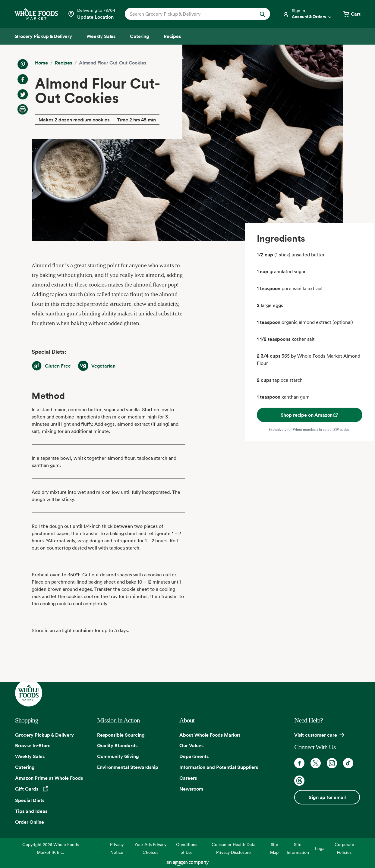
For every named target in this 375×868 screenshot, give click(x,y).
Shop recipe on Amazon (310, 415)
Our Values (191, 745)
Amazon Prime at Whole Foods (49, 778)
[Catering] (140, 36)
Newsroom (191, 789)
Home (41, 63)
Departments (194, 756)
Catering (25, 767)
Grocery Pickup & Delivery (44, 735)
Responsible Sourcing (121, 735)
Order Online (30, 822)
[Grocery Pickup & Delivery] (43, 36)
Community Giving (118, 756)
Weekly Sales (30, 756)
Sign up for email (327, 797)
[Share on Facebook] (23, 79)
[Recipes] (172, 36)
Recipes (63, 63)
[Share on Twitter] (23, 94)
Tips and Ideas (31, 811)
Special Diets (30, 800)
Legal (320, 848)
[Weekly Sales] (101, 36)
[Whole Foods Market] (36, 14)
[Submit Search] (263, 14)
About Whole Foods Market (210, 735)
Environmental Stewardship (128, 767)
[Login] (307, 14)
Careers (188, 778)
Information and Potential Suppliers (219, 767)
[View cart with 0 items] (351, 14)
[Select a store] (91, 14)
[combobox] (191, 14)
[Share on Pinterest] (23, 64)
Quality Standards (117, 745)
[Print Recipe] (23, 109)
